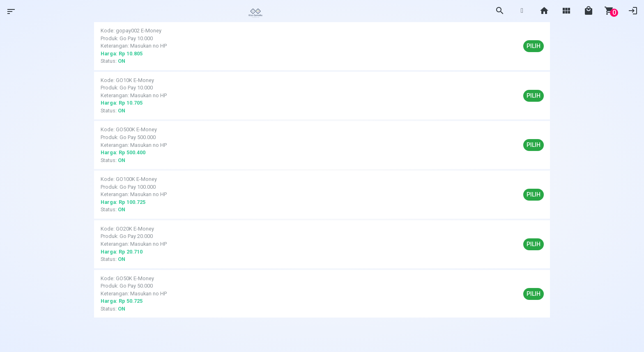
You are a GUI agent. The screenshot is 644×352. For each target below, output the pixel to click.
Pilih (534, 46)
